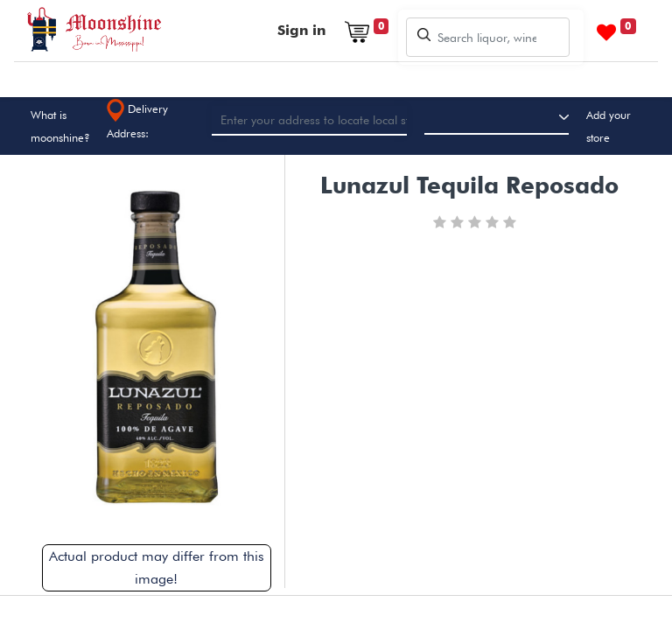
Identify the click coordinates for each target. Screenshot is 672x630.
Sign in (301, 30)
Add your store (609, 126)
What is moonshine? (60, 126)
